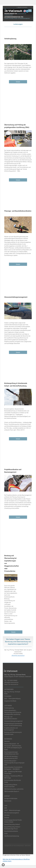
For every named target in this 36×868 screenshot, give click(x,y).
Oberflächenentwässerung (12, 836)
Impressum (21, 846)
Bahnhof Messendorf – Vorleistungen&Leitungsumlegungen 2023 (14, 763)
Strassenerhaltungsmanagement (13, 721)
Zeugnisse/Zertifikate (10, 701)
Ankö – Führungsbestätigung (12, 699)
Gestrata (7, 818)
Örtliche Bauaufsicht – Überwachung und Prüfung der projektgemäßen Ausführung (13, 712)
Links (6, 806)
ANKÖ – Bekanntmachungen (12, 810)
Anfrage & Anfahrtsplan (11, 799)
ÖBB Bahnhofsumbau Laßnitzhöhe (14, 789)
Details (18, 82)
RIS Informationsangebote (12, 813)
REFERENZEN (8, 739)
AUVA (6, 834)
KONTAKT (7, 796)
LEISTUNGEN (8, 706)
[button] (3, 865)
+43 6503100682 (12, 681)
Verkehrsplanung (9, 708)
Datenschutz (8, 801)
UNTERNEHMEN (9, 689)
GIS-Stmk (7, 815)
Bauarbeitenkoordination (11, 831)
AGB (6, 808)
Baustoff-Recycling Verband (12, 824)
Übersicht (7, 741)
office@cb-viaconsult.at (22, 7)
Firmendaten (8, 696)
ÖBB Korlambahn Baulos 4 (12, 791)
